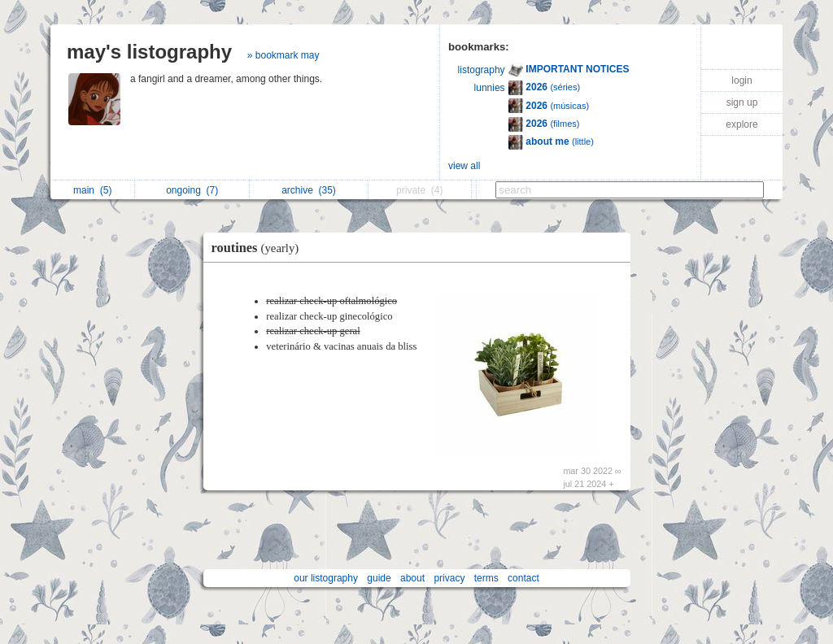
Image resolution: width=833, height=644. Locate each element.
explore (741, 124)
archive (309, 190)
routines (259, 248)
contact (523, 578)
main (92, 190)
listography (482, 70)
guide (379, 578)
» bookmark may (283, 55)
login (741, 80)
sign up (742, 102)
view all (464, 166)
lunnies (490, 88)
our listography (326, 578)
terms (486, 578)
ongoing (192, 190)
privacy (449, 578)
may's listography (149, 52)
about (412, 578)
